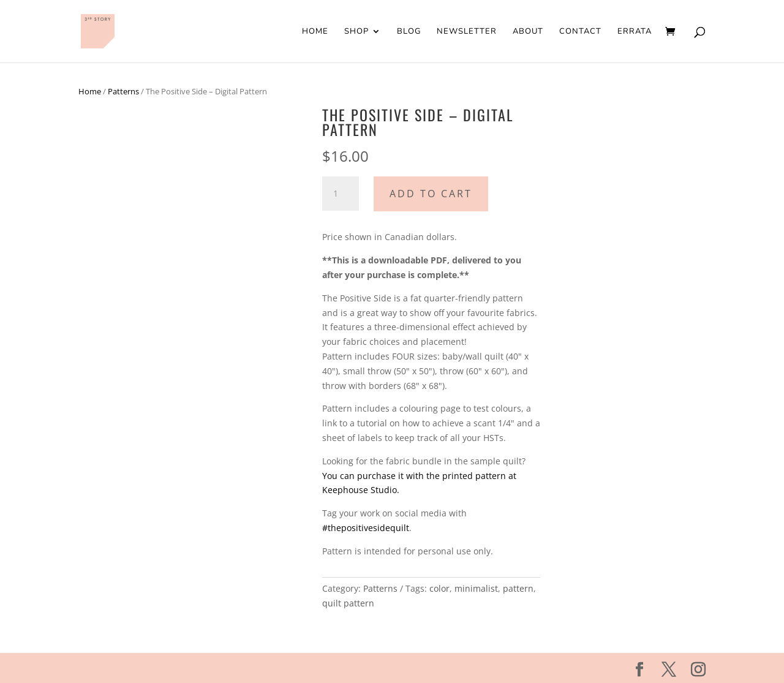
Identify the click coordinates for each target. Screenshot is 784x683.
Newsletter (467, 32)
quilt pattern (348, 603)
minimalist (476, 588)
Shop (356, 32)
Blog (409, 32)
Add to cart (431, 194)
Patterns (123, 91)
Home (315, 32)
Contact (580, 32)
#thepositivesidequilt (366, 528)
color (439, 588)
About (528, 32)
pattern (518, 588)
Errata (635, 32)
